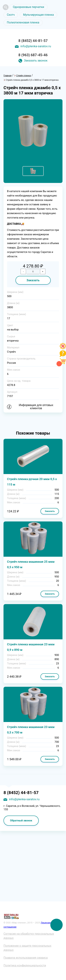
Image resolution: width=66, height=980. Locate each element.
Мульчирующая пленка (38, 15)
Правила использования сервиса (26, 958)
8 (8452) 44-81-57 (33, 41)
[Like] (63, 348)
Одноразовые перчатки (29, 7)
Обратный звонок (21, 821)
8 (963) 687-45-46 (33, 55)
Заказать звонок (36, 60)
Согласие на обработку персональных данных (29, 936)
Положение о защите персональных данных (27, 948)
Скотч (11, 15)
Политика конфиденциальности (25, 965)
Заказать (33, 280)
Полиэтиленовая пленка (23, 22)
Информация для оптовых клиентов (36, 407)
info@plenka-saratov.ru (36, 46)
